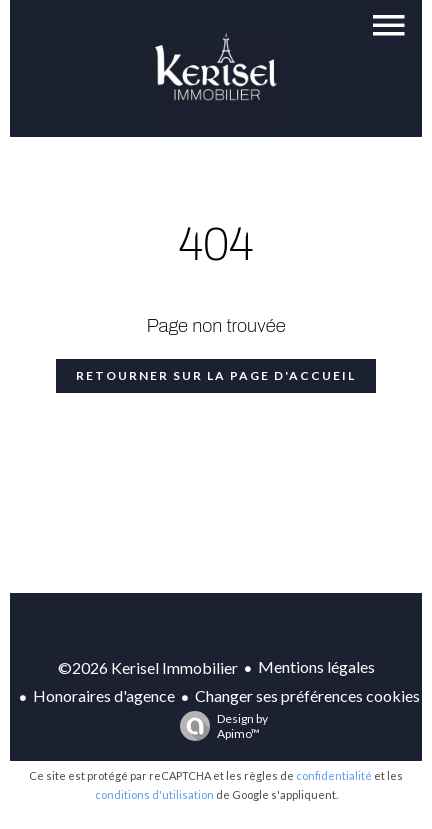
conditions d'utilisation (154, 794)
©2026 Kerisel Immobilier (148, 667)
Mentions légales (316, 666)
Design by (219, 726)
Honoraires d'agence (104, 695)
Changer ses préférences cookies (307, 695)
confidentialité (334, 775)
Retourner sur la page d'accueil (216, 375)
